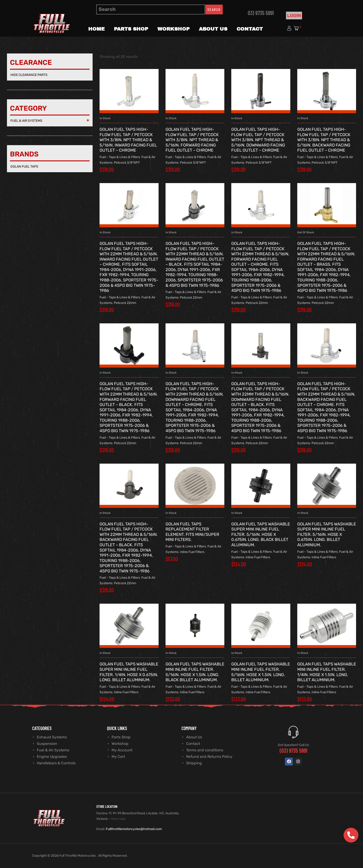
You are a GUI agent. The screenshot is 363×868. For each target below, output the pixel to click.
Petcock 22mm (125, 303)
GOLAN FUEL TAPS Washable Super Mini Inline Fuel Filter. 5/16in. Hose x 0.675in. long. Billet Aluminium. (327, 534)
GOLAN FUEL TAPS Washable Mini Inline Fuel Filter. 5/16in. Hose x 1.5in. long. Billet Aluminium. (261, 672)
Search (214, 9)
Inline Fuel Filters (192, 552)
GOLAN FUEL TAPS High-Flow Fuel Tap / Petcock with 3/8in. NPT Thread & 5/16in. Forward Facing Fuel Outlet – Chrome (192, 140)
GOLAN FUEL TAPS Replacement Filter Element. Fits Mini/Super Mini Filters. (192, 532)
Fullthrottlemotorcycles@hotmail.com (134, 829)
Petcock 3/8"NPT (127, 163)
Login (294, 16)
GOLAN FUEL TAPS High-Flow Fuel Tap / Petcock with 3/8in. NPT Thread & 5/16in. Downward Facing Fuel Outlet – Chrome (258, 140)
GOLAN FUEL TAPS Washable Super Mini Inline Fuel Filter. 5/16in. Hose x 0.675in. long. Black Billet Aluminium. (261, 534)
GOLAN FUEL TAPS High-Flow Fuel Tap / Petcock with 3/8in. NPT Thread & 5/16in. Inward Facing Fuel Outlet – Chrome (128, 140)
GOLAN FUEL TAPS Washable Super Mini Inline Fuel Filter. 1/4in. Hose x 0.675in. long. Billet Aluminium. (129, 672)
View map (118, 819)
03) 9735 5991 (261, 13)
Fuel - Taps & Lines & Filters (120, 157)
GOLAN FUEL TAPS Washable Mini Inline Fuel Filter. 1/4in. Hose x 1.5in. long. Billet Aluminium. (327, 672)
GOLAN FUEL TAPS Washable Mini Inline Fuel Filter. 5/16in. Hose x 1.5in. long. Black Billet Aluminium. (195, 672)
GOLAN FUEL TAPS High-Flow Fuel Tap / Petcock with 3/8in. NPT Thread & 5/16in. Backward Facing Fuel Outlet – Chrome (324, 140)
